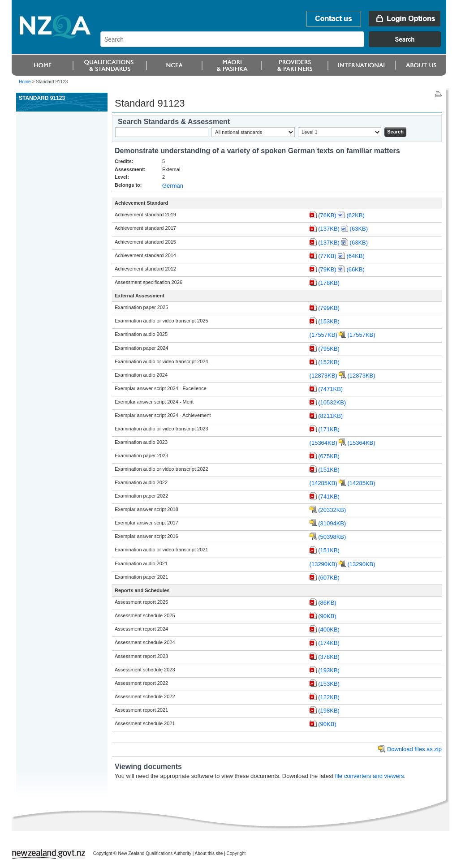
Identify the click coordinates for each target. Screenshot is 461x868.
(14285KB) (323, 483)
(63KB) (359, 229)
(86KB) (327, 603)
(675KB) (329, 456)
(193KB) (329, 670)
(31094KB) (332, 523)
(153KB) (329, 321)
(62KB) (355, 215)
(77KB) (327, 256)
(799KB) (329, 308)
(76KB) (327, 215)
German (173, 186)
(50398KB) (332, 537)
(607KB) (329, 578)
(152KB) (329, 362)
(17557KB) (323, 335)
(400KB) (329, 630)
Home (25, 82)
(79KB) (327, 269)
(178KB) (329, 283)
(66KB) (355, 269)
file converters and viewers (370, 776)
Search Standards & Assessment (174, 122)
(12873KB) (323, 376)
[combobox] (275, 45)
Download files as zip (414, 749)
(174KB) (329, 643)
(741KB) (329, 496)
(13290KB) (323, 564)
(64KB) (355, 256)
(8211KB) (330, 416)
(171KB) (329, 429)
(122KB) (329, 697)
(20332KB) (332, 510)
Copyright (236, 853)
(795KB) (329, 349)
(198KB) (329, 711)
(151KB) (329, 470)
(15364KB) (323, 443)
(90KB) (327, 616)
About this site (209, 853)
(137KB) (329, 229)
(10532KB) (332, 402)
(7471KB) (330, 389)
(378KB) (329, 657)
